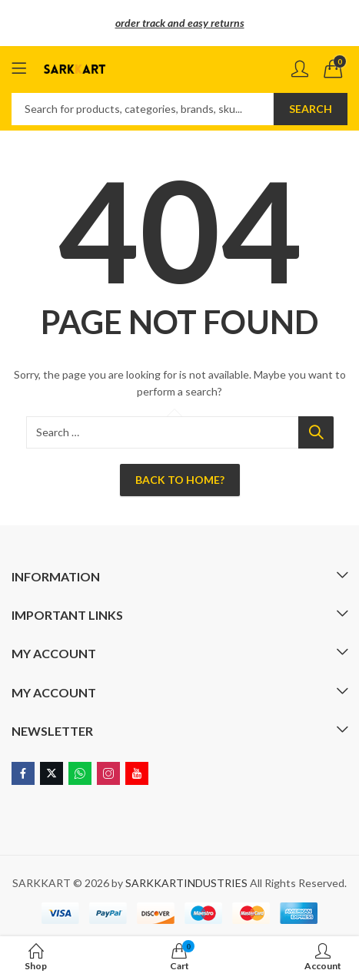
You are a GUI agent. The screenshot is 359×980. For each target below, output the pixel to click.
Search (311, 109)
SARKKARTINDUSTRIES (186, 883)
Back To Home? (180, 480)
